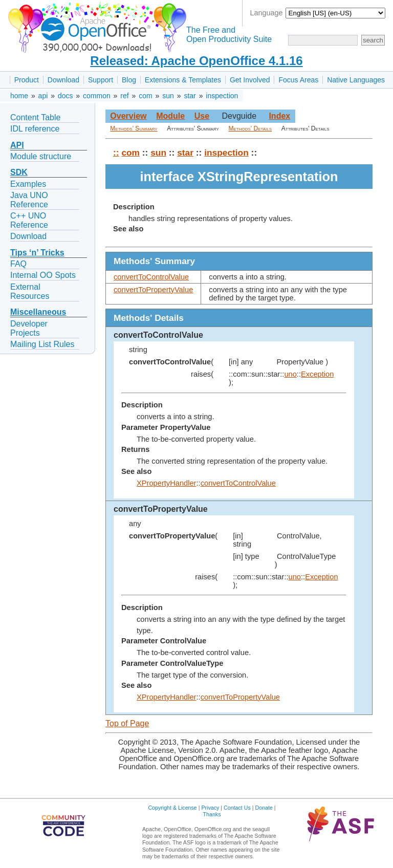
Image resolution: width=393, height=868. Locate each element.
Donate (264, 808)
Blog (129, 80)
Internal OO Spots (43, 275)
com (145, 96)
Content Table (35, 117)
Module (170, 116)
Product (27, 80)
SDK (19, 172)
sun (168, 96)
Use (202, 116)
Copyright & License (172, 808)
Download (63, 80)
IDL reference (35, 129)
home (19, 96)
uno (290, 374)
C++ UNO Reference (29, 220)
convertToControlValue (151, 277)
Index (279, 116)
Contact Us (237, 808)
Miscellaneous (38, 312)
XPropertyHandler (167, 483)
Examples (28, 184)
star (190, 96)
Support (101, 80)
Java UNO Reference (29, 200)
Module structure (41, 156)
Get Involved (250, 80)
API (17, 145)
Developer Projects (29, 328)
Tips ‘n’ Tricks (37, 253)
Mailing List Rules (42, 344)
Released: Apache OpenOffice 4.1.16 (196, 61)
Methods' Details (250, 128)
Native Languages (356, 80)
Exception (317, 374)
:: (116, 153)
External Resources (30, 291)
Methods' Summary (134, 128)
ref (124, 96)
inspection (222, 96)
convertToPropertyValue (153, 290)
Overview (128, 116)
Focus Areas (298, 80)
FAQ (18, 264)
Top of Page (127, 723)
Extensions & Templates (183, 80)
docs (65, 96)
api (43, 96)
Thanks (212, 814)
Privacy (210, 808)
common (97, 96)
